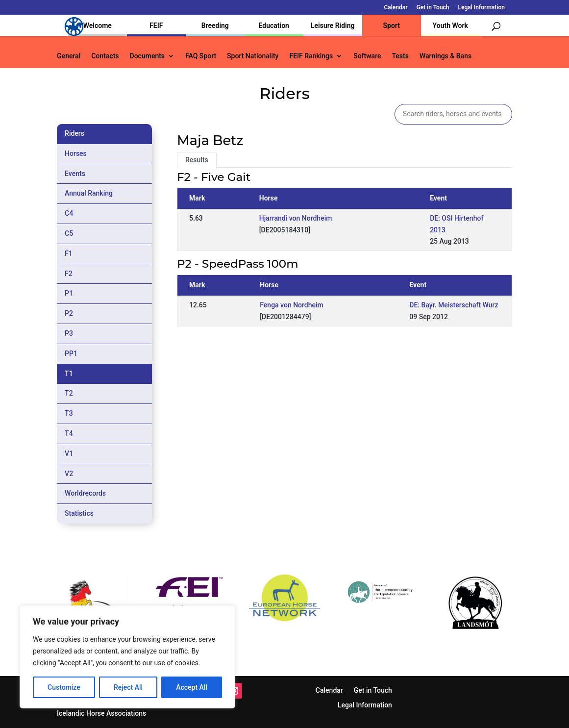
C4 (69, 213)
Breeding (215, 25)
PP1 (71, 353)
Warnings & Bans (445, 56)
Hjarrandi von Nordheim (296, 218)
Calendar (396, 8)
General (69, 56)
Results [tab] (197, 160)
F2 (69, 274)
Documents (148, 56)
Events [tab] (75, 174)
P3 (69, 333)
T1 (69, 374)
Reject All (128, 687)
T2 (69, 393)
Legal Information (482, 8)
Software (367, 56)
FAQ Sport (201, 56)
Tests (400, 56)
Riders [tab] (74, 133)
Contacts (105, 56)
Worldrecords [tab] (85, 493)
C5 (69, 233)
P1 (69, 293)
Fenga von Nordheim (292, 305)
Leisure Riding (333, 25)
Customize (64, 687)
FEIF (156, 25)
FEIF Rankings (311, 56)
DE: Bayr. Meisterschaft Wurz (454, 305)
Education (274, 25)
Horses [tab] (76, 153)
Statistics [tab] (79, 513)
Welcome (98, 25)
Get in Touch (433, 8)
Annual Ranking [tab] (89, 193)
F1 (69, 253)
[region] (127, 657)
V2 (69, 474)
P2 (69, 313)
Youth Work (450, 25)
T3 (69, 413)
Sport (392, 25)
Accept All (192, 687)
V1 (69, 453)
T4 (69, 433)
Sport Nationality (253, 56)
